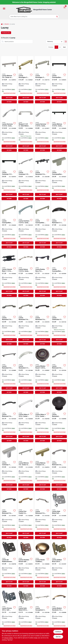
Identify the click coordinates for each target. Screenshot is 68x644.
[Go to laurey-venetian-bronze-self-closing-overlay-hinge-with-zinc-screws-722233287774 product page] (26, 564)
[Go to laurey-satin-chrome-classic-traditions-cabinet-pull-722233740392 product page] (42, 613)
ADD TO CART (9, 98)
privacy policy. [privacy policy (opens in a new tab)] (9, 638)
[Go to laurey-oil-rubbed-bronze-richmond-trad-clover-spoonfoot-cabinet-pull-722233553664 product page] (9, 516)
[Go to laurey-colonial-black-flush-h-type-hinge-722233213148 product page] (9, 274)
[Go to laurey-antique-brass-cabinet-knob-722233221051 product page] (42, 564)
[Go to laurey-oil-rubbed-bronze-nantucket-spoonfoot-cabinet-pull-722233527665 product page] (42, 322)
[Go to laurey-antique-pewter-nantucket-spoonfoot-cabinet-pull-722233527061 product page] (9, 322)
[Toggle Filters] (66, 42)
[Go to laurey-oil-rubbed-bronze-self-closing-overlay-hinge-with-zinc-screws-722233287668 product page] (9, 564)
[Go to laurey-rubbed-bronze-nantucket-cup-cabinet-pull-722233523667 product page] (59, 225)
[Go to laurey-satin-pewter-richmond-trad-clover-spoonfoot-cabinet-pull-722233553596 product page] (59, 467)
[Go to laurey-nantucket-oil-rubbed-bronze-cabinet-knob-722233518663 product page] (59, 419)
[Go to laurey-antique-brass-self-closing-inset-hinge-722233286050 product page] (59, 564)
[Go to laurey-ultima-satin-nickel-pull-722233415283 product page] (42, 419)
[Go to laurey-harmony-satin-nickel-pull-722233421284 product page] (42, 128)
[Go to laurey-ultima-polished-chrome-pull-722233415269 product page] (26, 419)
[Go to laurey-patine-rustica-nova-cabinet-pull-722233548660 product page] (42, 274)
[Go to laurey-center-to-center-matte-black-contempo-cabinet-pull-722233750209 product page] (9, 177)
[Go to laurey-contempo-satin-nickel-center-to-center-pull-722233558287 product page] (26, 177)
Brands (7, 24)
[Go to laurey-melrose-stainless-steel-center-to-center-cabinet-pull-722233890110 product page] (9, 80)
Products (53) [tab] (6, 33)
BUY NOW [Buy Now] (9, 102)
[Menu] (4, 9)
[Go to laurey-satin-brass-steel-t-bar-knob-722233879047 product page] (42, 467)
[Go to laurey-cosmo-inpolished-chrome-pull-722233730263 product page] (9, 225)
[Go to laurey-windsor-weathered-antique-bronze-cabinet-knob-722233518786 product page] (42, 371)
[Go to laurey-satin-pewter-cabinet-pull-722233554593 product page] (42, 516)
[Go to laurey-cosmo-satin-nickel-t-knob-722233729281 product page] (59, 177)
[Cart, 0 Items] (64, 7)
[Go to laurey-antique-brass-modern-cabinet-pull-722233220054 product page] (59, 613)
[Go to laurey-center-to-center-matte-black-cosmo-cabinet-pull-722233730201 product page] (59, 80)
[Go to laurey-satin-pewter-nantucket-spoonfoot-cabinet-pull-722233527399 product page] (26, 322)
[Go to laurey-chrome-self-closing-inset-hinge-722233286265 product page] (9, 613)
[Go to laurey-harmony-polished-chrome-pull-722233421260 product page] (9, 128)
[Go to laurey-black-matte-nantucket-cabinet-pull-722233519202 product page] (9, 371)
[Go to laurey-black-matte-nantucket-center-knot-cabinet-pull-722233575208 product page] (42, 177)
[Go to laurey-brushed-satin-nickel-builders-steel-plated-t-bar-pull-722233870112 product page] (26, 467)
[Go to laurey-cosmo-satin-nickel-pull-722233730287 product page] (42, 225)
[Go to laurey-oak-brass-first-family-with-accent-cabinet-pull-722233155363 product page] (26, 516)
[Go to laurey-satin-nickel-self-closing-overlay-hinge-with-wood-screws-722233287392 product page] (59, 516)
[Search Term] (34, 17)
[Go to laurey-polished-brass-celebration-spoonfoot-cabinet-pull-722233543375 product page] (59, 322)
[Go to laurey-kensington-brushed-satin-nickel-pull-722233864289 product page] (42, 80)
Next (64, 47)
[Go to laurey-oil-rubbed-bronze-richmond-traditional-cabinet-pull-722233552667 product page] (9, 419)
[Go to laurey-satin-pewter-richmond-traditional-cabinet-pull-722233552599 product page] (59, 371)
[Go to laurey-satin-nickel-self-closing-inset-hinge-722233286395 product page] (26, 613)
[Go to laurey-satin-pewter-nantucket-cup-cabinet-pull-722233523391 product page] (26, 371)
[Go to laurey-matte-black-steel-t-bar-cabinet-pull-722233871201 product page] (59, 128)
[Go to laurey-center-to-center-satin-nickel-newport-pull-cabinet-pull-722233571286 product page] (26, 128)
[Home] (2, 24)
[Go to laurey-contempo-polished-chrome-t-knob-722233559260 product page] (9, 467)
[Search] (57, 16)
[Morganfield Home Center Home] (24, 10)
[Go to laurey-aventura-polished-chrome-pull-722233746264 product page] (26, 225)
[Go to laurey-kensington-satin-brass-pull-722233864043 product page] (26, 80)
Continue (58, 632)
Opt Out (58, 637)
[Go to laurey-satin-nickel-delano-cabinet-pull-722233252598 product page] (26, 274)
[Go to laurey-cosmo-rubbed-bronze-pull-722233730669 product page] (59, 274)
